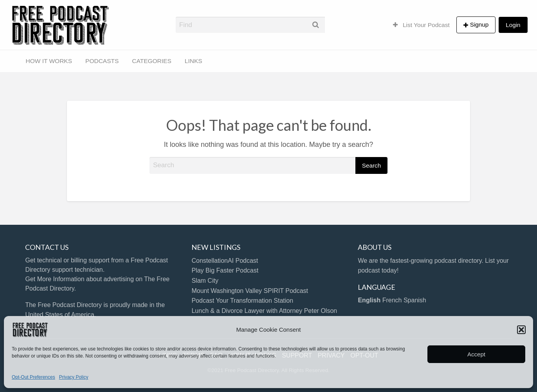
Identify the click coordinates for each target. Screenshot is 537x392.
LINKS (194, 61)
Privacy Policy (74, 377)
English (369, 300)
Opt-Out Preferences (33, 377)
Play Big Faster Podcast (225, 270)
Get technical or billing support (67, 260)
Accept (476, 354)
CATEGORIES (151, 61)
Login (513, 25)
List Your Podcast (421, 25)
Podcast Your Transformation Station (242, 301)
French (392, 300)
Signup (479, 24)
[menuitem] (421, 25)
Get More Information (55, 279)
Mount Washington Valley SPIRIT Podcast (250, 291)
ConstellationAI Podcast (225, 261)
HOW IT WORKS (49, 61)
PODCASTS (102, 61)
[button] (521, 330)
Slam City (205, 281)
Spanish (415, 300)
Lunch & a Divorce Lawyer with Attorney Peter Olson (264, 311)
